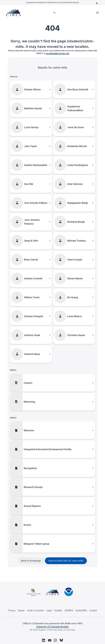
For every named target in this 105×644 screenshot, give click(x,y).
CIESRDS (69, 610)
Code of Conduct (36, 610)
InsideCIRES (81, 610)
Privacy (12, 610)
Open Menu (98, 13)
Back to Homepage (31, 561)
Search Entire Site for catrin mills (66, 561)
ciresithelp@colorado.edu (58, 53)
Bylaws (21, 610)
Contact (93, 610)
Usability (58, 610)
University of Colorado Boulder (52, 627)
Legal (49, 610)
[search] (54, 13)
